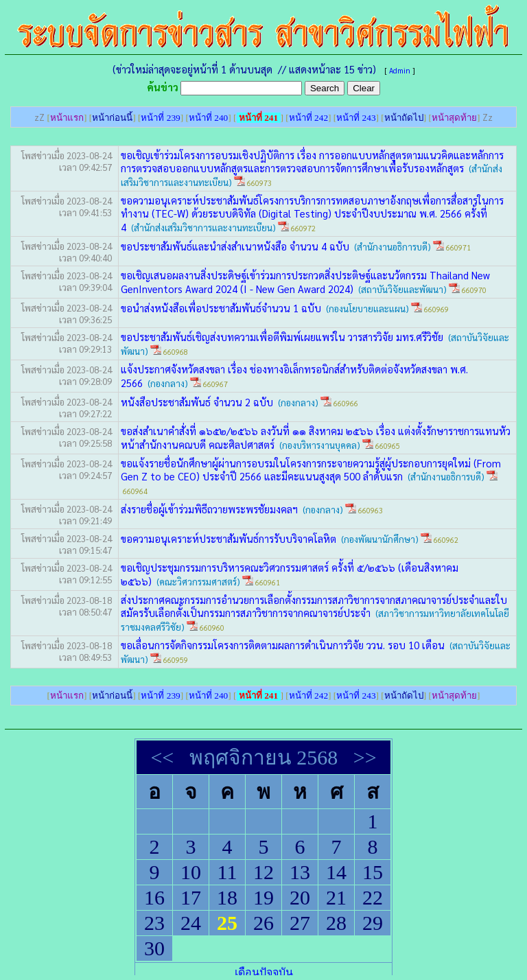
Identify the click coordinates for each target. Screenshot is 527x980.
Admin (400, 70)
